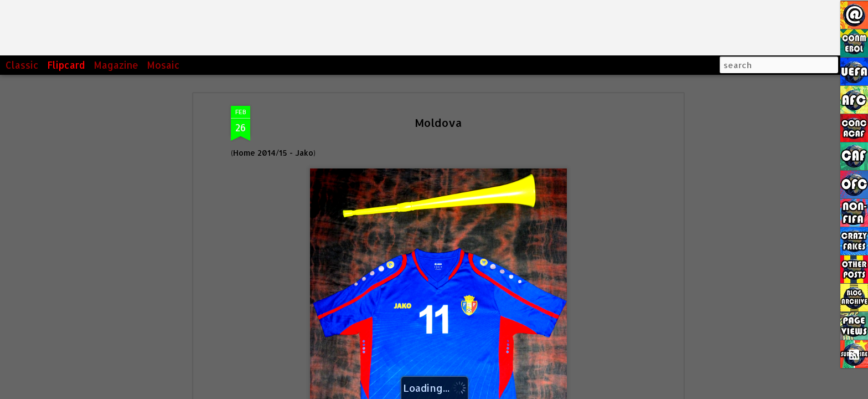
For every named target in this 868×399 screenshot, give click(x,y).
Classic (22, 65)
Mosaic (163, 65)
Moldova (438, 122)
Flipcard (66, 65)
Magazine (116, 65)
